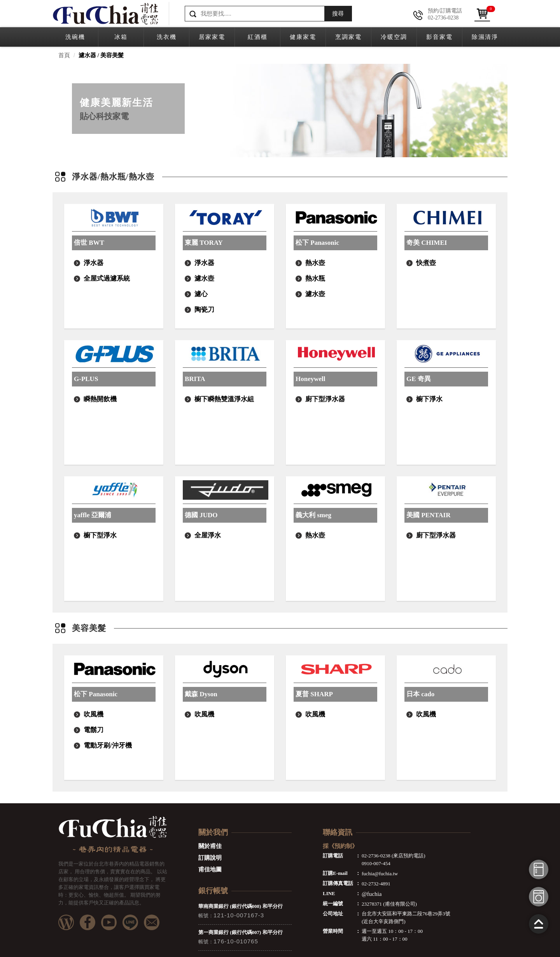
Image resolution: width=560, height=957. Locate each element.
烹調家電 (348, 37)
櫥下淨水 (429, 399)
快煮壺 (426, 263)
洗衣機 (167, 37)
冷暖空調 (394, 37)
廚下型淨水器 (325, 399)
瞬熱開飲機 (100, 399)
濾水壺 (204, 278)
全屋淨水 (208, 535)
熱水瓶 (315, 278)
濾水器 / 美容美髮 (101, 55)
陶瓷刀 (204, 310)
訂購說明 (210, 858)
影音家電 (439, 37)
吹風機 (94, 714)
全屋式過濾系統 (107, 278)
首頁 (64, 55)
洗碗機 (75, 37)
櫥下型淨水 (100, 535)
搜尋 (338, 14)
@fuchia (372, 894)
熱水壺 (315, 263)
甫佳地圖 (210, 869)
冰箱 (121, 37)
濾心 (201, 294)
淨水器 (94, 263)
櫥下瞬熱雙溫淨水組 (224, 399)
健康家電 (303, 37)
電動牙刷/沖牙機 (108, 745)
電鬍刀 (94, 730)
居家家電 (212, 37)
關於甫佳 (210, 846)
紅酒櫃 (258, 37)
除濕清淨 (485, 37)
